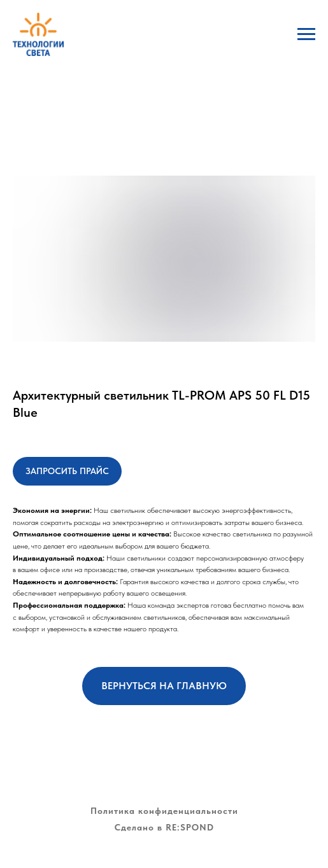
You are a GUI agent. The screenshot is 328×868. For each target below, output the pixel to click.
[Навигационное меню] (306, 34)
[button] (67, 471)
